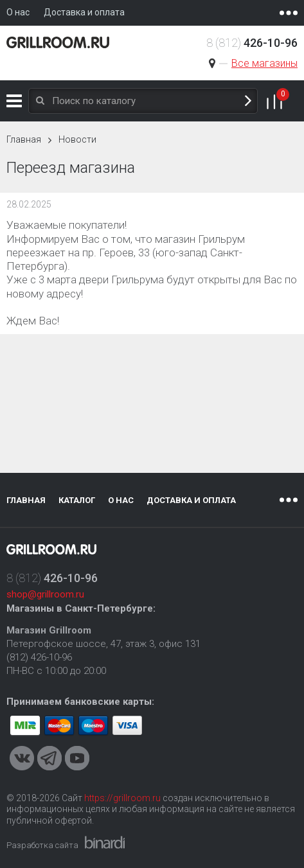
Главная (24, 139)
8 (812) (252, 43)
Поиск (248, 101)
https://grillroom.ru (122, 798)
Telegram (49, 758)
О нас (121, 500)
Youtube (77, 758)
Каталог (14, 101)
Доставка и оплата (191, 500)
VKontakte (22, 758)
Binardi (105, 842)
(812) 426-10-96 (39, 657)
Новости (77, 139)
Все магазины (264, 63)
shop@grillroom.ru (45, 594)
